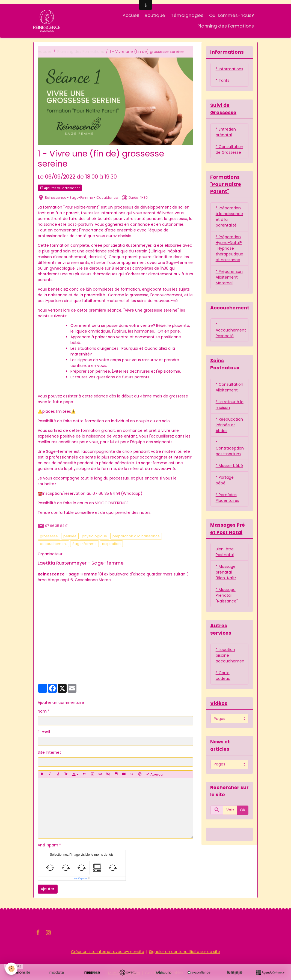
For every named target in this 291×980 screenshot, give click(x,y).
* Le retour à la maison (230, 405)
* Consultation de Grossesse (229, 150)
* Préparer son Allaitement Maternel (229, 278)
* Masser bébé (229, 466)
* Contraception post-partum (230, 449)
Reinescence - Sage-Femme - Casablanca (82, 198)
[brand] (47, 21)
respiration (111, 544)
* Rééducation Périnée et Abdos (229, 426)
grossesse (49, 536)
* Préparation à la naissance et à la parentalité (229, 217)
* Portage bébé (225, 481)
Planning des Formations (226, 26)
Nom (42, 711)
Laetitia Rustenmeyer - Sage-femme (81, 563)
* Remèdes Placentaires (227, 498)
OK (243, 811)
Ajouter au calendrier (60, 188)
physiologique (94, 536)
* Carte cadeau (223, 676)
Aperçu (154, 774)
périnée (70, 536)
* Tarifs (222, 81)
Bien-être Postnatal (225, 552)
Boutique (155, 15)
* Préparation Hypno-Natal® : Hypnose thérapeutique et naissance (229, 249)
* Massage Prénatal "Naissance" (227, 596)
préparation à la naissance (136, 536)
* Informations (229, 69)
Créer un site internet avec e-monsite (108, 952)
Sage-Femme (84, 544)
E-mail (44, 732)
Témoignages (187, 15)
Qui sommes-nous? (231, 15)
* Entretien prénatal (226, 132)
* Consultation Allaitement (229, 388)
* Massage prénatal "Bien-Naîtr (226, 573)
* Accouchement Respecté (231, 330)
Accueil (131, 15)
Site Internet (49, 753)
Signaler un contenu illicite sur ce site (185, 952)
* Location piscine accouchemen (230, 656)
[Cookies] (12, 969)
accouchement (53, 544)
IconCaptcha (80, 878)
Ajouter (47, 889)
